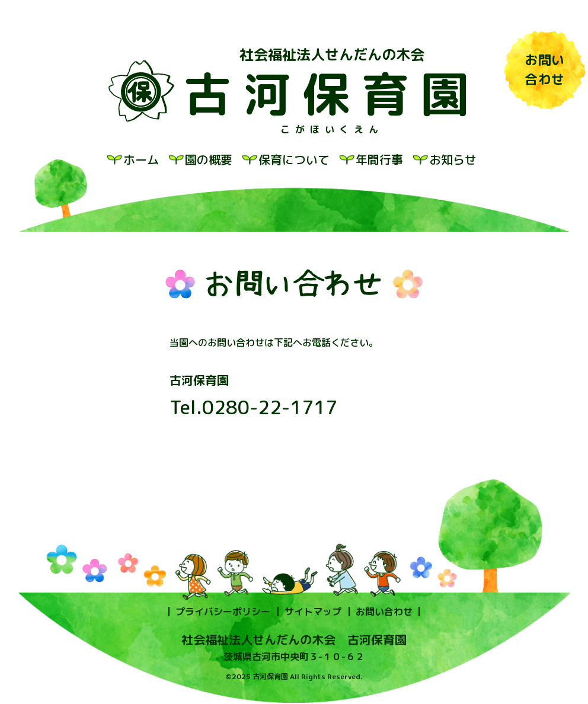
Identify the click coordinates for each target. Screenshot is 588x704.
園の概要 (209, 159)
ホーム (141, 159)
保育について (294, 159)
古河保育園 (332, 94)
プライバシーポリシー (223, 612)
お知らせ (453, 159)
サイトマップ (313, 612)
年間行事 (379, 159)
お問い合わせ (384, 612)
